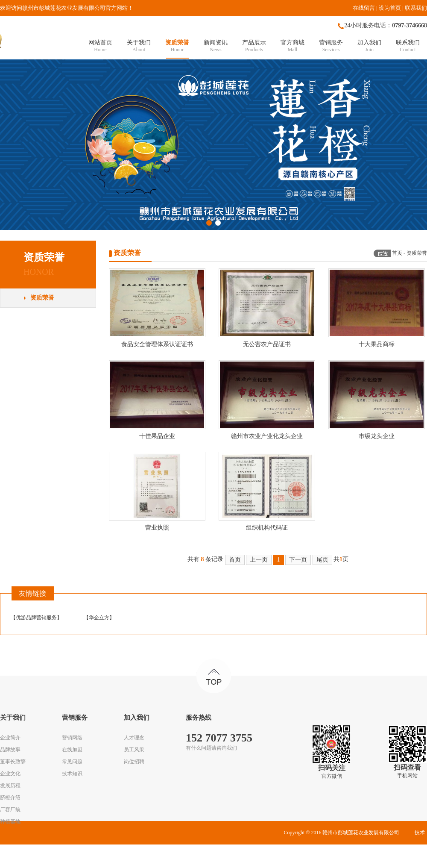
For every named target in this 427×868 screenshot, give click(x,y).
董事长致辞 (13, 762)
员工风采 (134, 750)
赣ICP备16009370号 (250, 856)
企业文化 (10, 774)
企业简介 (10, 738)
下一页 (298, 560)
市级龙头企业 (377, 436)
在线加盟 (72, 750)
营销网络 (72, 738)
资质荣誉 (42, 298)
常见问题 (72, 762)
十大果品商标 (377, 344)
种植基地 (10, 821)
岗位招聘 (134, 762)
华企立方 (99, 618)
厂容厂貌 (10, 809)
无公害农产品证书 (267, 344)
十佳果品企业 (157, 436)
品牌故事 (10, 750)
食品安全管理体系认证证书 (157, 344)
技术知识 (72, 774)
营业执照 (157, 528)
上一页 (259, 560)
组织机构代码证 (267, 528)
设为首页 (390, 8)
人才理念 (134, 738)
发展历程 (10, 786)
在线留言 (364, 8)
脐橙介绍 (10, 797)
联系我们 (416, 8)
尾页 (322, 560)
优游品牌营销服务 (36, 618)
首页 (397, 253)
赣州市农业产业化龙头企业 (267, 436)
